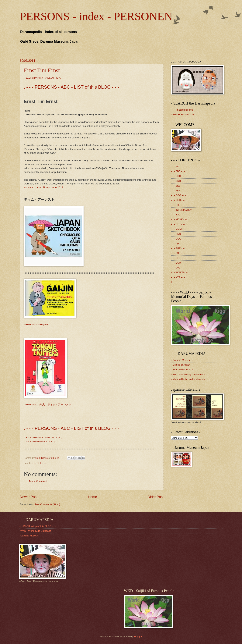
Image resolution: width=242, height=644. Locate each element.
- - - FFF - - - (178, 191)
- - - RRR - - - (178, 248)
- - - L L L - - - (178, 224)
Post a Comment (38, 481)
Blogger (138, 637)
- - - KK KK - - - (179, 219)
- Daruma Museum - (182, 360)
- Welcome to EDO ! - (183, 370)
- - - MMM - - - (179, 229)
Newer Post (29, 497)
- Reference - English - (37, 324)
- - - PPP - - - (178, 244)
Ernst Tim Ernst (42, 70)
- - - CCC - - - (178, 176)
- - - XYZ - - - (178, 277)
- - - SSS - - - (178, 253)
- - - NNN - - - (178, 234)
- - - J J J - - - (178, 215)
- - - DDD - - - (178, 181)
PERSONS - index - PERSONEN (96, 16)
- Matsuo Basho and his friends (188, 379)
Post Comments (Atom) (47, 504)
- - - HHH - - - (178, 200)
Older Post (156, 497)
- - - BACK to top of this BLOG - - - (37, 526)
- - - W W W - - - (180, 272)
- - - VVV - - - (178, 268)
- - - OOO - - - (178, 239)
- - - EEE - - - (39, 463)
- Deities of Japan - (181, 365)
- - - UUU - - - (178, 263)
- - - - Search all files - (183, 110)
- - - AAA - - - (178, 167)
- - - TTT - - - (178, 258)
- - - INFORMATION (182, 210)
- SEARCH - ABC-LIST (183, 114)
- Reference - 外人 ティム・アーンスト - (48, 405)
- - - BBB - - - (178, 171)
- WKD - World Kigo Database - (188, 374)
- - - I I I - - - (177, 205)
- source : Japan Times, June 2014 (43, 187)
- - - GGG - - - (178, 195)
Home (92, 497)
